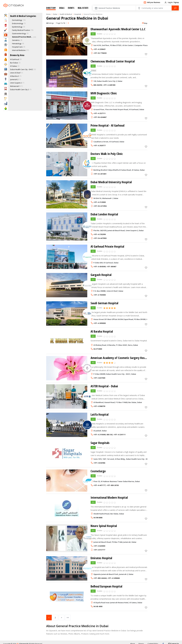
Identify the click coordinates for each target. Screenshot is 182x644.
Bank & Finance (6, 59)
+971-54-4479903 (100, 238)
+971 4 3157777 (99, 550)
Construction (6, 98)
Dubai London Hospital (104, 214)
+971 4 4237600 (99, 378)
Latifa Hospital (100, 414)
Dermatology (17, 20)
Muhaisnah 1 (15, 86)
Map (145, 23)
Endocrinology (18, 23)
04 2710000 (98, 349)
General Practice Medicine (22, 37)
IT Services (6, 69)
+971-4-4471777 (100, 485)
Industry (6, 103)
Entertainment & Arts (6, 25)
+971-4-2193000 (100, 435)
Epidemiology (17, 27)
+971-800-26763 (113, 485)
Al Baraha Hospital (102, 331)
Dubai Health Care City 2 (20, 89)
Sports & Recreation (6, 45)
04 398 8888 (98, 518)
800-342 (110, 435)
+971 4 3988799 (99, 406)
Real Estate (83, 8)
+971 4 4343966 (99, 463)
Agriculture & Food (6, 108)
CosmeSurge (98, 471)
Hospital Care (17, 47)
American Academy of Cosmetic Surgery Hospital (120, 358)
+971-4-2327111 (100, 113)
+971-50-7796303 (100, 53)
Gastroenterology (19, 33)
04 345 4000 (98, 606)
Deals (62, 8)
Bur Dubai (14, 63)
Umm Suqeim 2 (16, 83)
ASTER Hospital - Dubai (105, 386)
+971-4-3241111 (120, 435)
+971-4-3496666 (114, 578)
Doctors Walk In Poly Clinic (107, 154)
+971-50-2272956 (100, 206)
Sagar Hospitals (100, 443)
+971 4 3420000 (99, 546)
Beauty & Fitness (6, 30)
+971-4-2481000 (109, 85)
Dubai (20, 9)
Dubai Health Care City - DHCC (22, 69)
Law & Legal (6, 64)
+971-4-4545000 (100, 267)
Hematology (17, 44)
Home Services (6, 15)
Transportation (6, 89)
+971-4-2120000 (100, 202)
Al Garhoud (15, 59)
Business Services (6, 74)
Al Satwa (13, 66)
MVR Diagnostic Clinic (104, 93)
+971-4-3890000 (100, 323)
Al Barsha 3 (15, 76)
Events (71, 8)
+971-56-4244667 (100, 117)
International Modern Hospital (109, 497)
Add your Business (152, 3)
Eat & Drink (6, 20)
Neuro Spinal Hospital (104, 526)
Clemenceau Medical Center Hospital (113, 61)
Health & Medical (66, 14)
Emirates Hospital (101, 558)
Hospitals (78, 14)
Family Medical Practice (21, 30)
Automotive (6, 84)
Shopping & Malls (6, 50)
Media (6, 79)
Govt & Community (6, 94)
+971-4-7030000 (100, 295)
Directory (51, 8)
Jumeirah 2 (14, 79)
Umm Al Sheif (15, 73)
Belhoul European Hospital (107, 586)
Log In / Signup (172, 3)
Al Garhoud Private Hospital (107, 246)
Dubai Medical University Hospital (111, 182)
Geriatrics (16, 40)
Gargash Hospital (101, 275)
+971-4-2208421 (100, 49)
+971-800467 (111, 267)
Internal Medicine (19, 50)
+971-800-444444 (100, 578)
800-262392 (98, 85)
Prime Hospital (108, 125)
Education (6, 40)
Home (48, 14)
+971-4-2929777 (100, 145)
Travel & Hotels (6, 54)
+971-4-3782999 (100, 234)
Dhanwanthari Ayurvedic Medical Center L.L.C (118, 29)
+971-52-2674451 (100, 174)
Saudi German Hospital (104, 303)
